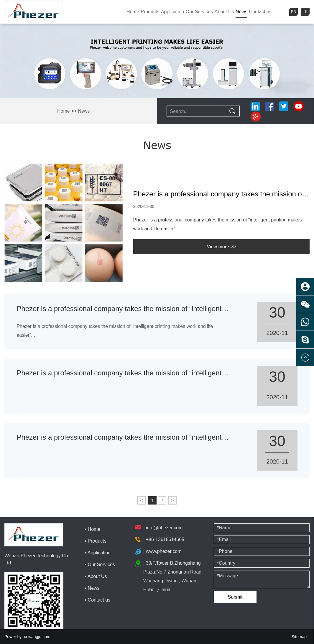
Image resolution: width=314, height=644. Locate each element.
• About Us (96, 576)
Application (172, 12)
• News (92, 588)
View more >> (221, 247)
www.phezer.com (164, 551)
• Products (96, 541)
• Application (98, 553)
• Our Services (100, 565)
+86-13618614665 (165, 539)
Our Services (199, 12)
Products (150, 12)
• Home (93, 529)
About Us (224, 12)
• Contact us (98, 600)
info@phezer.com (164, 528)
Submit (235, 597)
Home (133, 12)
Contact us (260, 12)
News (241, 12)
